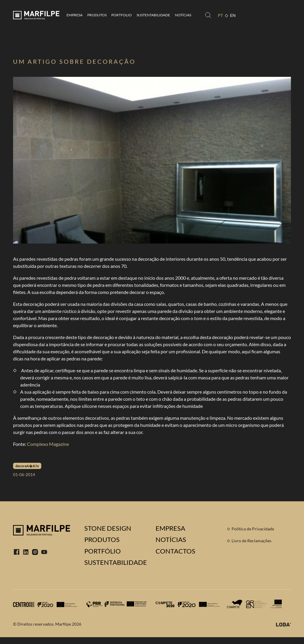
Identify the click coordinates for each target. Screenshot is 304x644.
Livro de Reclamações (251, 541)
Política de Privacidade (253, 529)
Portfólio (103, 551)
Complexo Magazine (48, 444)
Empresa (75, 15)
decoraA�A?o (27, 466)
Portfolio (122, 15)
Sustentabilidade (153, 15)
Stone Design (108, 528)
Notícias (183, 15)
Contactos (175, 551)
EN (233, 15)
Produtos (97, 15)
